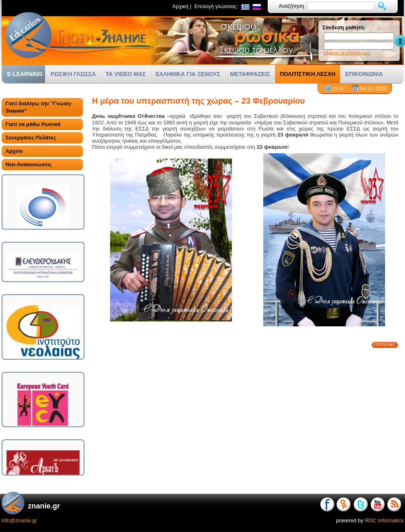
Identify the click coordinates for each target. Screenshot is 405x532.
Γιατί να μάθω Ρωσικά (33, 124)
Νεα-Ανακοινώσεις (29, 164)
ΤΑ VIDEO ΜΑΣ (126, 74)
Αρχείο (14, 151)
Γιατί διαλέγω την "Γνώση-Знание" (39, 107)
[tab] (42, 107)
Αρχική (180, 6)
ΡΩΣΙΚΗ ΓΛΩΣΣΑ (73, 74)
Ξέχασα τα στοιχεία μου (347, 53)
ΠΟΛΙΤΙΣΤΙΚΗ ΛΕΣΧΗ (307, 74)
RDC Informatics (384, 520)
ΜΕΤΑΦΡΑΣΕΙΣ (250, 74)
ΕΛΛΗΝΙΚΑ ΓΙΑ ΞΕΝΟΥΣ (188, 74)
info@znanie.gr (19, 520)
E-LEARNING (25, 74)
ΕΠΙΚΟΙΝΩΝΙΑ (364, 74)
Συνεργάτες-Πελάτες (31, 138)
